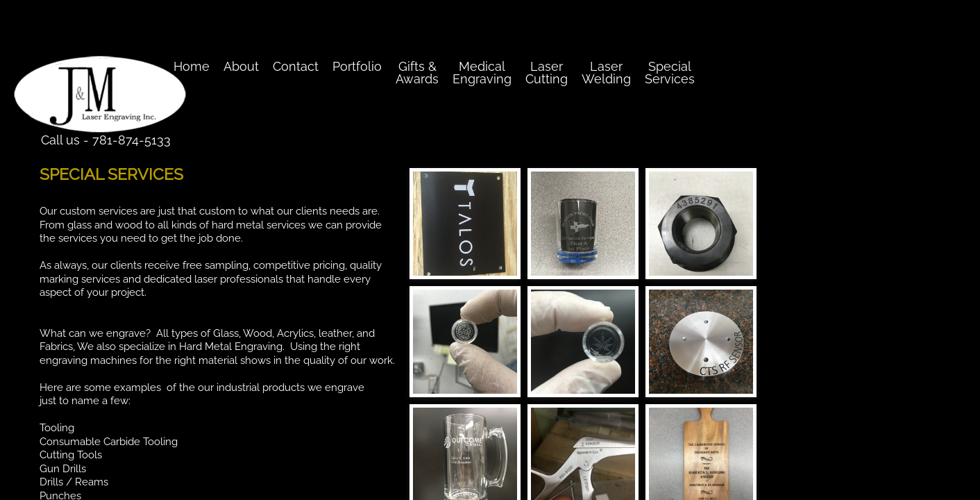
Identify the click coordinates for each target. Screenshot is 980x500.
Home (192, 66)
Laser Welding (606, 73)
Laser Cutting (547, 73)
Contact (296, 66)
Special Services (670, 73)
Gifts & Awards (417, 73)
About (241, 66)
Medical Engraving (482, 73)
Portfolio (357, 66)
